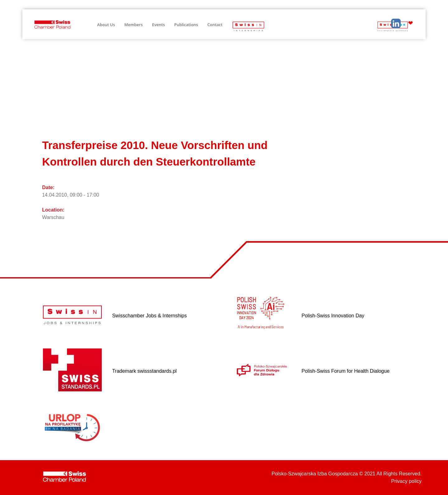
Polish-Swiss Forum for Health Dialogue (345, 371)
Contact (215, 25)
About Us (106, 25)
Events (159, 25)
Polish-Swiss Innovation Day (333, 316)
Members (134, 25)
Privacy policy (406, 481)
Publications (186, 25)
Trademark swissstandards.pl (144, 371)
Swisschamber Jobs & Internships (149, 316)
